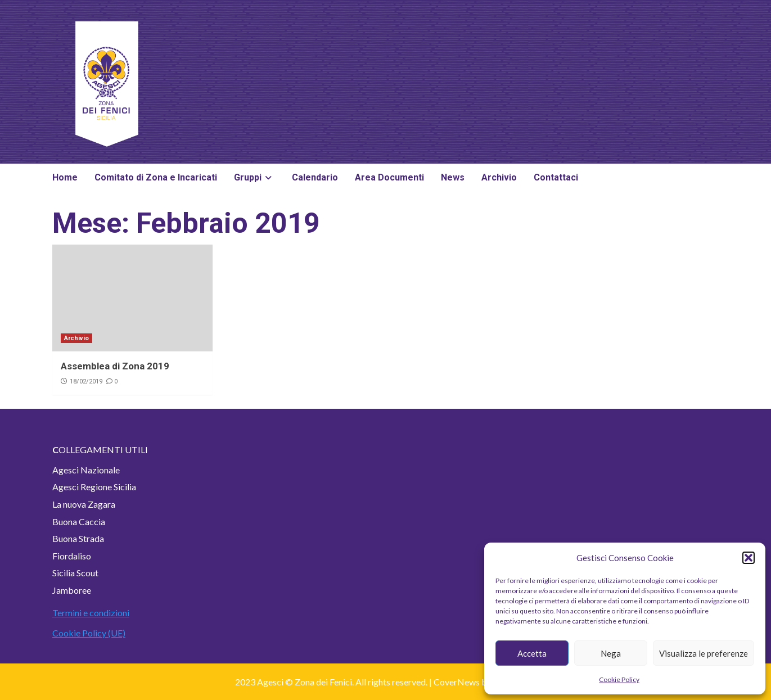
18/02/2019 (86, 381)
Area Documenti (389, 177)
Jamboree (72, 590)
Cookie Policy (619, 679)
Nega (611, 653)
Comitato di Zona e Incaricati (156, 177)
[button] (749, 558)
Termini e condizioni (91, 613)
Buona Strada (78, 538)
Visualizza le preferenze (704, 653)
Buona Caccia (79, 521)
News (453, 177)
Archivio (499, 177)
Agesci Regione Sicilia (94, 487)
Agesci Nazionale (86, 470)
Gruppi (254, 177)
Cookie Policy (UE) (89, 633)
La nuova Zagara (84, 504)
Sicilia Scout (75, 573)
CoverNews (457, 682)
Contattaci (556, 177)
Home (65, 177)
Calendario (315, 177)
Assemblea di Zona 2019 (115, 366)
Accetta (532, 653)
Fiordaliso (72, 556)
